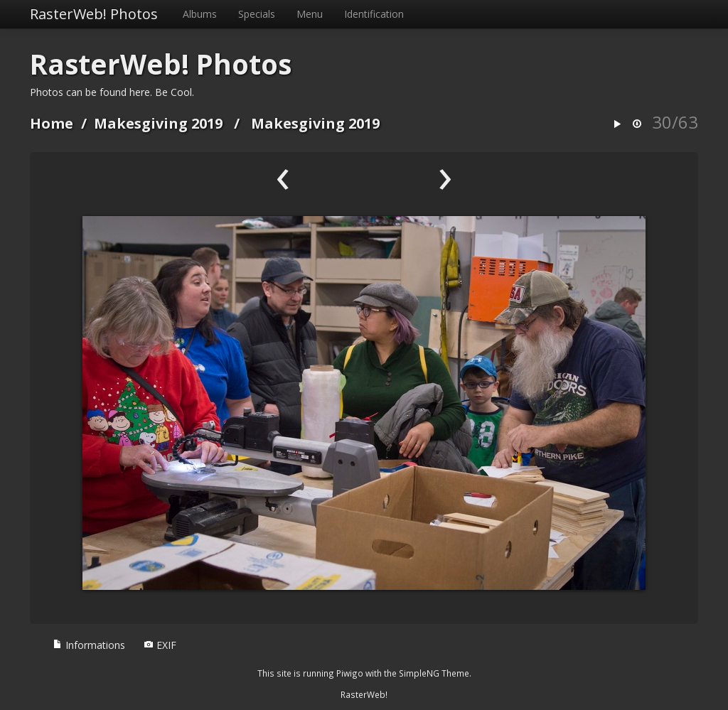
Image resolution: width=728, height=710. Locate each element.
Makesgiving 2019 (158, 123)
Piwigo (350, 673)
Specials (257, 14)
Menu (310, 14)
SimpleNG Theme (434, 673)
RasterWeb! (364, 694)
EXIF (160, 645)
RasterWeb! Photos (94, 14)
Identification (374, 14)
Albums (200, 14)
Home (52, 123)
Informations (89, 645)
